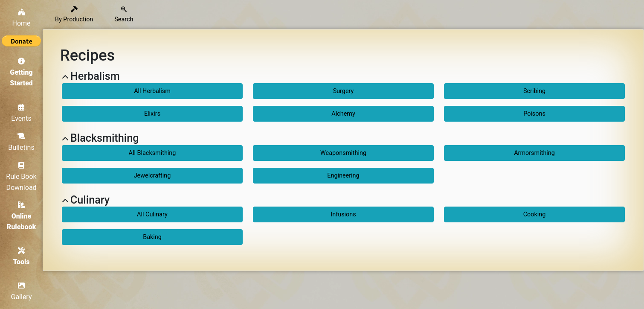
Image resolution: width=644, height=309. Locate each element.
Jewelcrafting (152, 176)
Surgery (344, 91)
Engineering (343, 176)
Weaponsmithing (343, 153)
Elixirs (152, 114)
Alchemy (343, 114)
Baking (152, 237)
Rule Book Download (21, 176)
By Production (74, 15)
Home (21, 18)
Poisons (534, 114)
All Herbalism (152, 91)
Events (21, 113)
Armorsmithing (534, 153)
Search (124, 15)
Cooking (535, 214)
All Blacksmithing (152, 153)
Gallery (22, 292)
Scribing (534, 91)
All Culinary (152, 214)
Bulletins (21, 142)
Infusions (343, 214)
